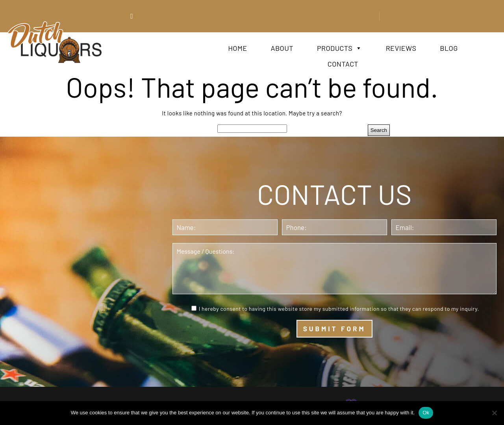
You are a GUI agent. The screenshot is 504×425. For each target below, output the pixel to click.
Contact (343, 64)
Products (340, 48)
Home (237, 48)
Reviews (401, 48)
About (282, 48)
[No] (494, 413)
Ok (426, 413)
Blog (449, 48)
